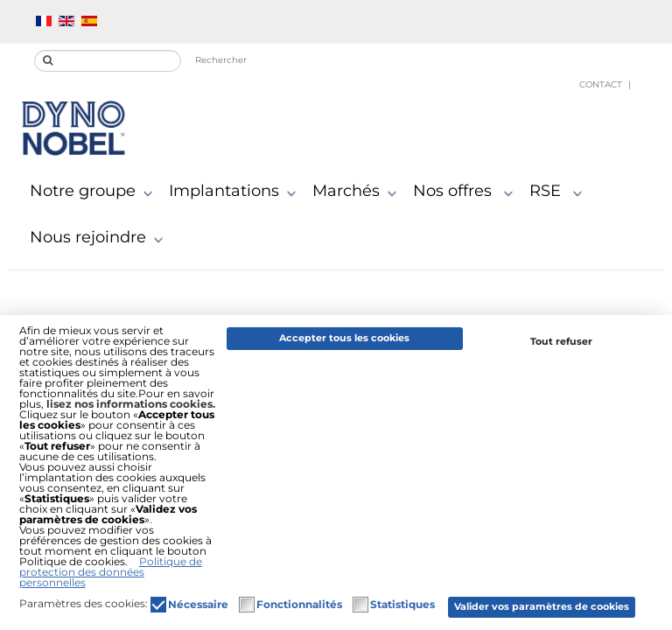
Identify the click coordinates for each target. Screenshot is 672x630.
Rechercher (221, 60)
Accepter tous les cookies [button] (344, 338)
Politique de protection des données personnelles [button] (111, 572)
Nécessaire (198, 605)
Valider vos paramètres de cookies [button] (542, 607)
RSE (560, 192)
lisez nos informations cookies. (131, 404)
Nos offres (467, 192)
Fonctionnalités (299, 605)
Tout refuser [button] (561, 342)
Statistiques (402, 605)
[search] (108, 61)
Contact (601, 84)
